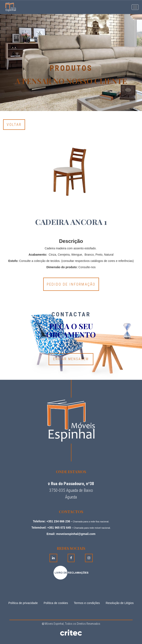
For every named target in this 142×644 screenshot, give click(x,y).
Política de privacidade (23, 603)
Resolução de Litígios (120, 603)
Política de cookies (56, 603)
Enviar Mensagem (71, 359)
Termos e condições (87, 603)
